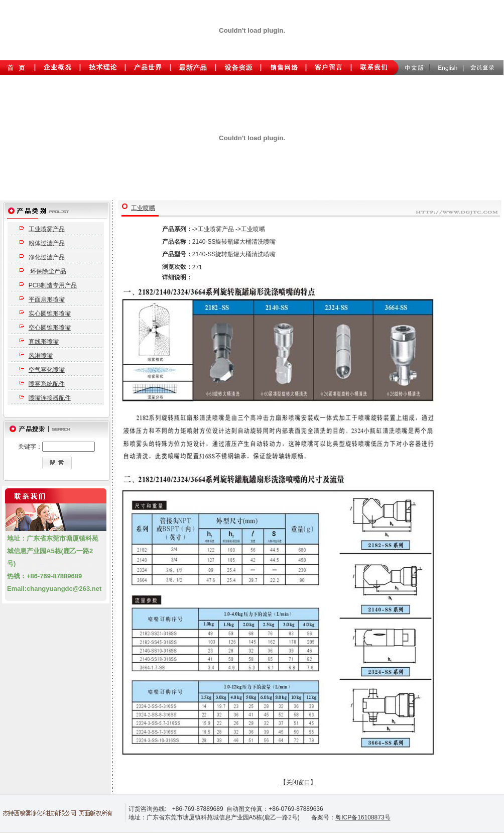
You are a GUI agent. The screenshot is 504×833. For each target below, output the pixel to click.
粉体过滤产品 (47, 243)
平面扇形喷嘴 (47, 299)
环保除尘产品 (47, 271)
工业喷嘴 (143, 208)
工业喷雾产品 (47, 229)
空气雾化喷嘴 (47, 370)
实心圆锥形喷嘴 (50, 314)
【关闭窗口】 (298, 782)
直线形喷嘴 (44, 342)
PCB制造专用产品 (53, 285)
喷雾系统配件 (47, 384)
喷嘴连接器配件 (50, 398)
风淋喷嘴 (41, 356)
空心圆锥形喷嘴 (50, 328)
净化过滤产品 (47, 257)
